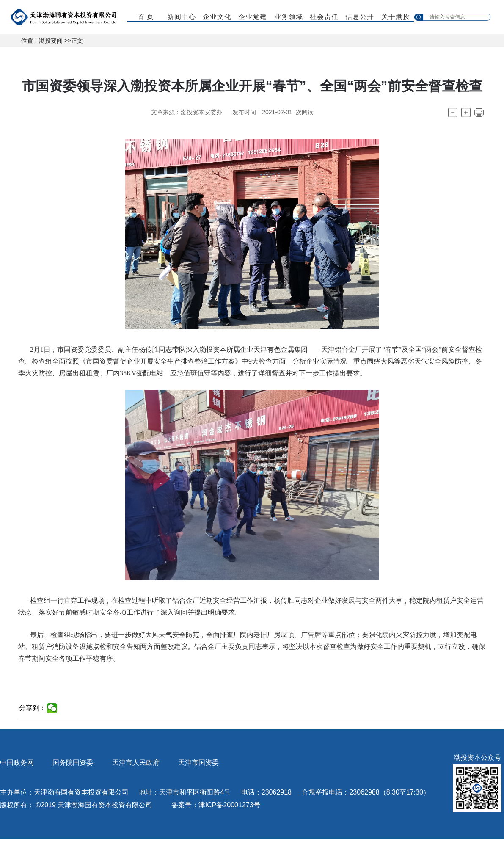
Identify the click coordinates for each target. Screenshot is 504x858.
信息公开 (360, 17)
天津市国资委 (198, 763)
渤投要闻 (51, 41)
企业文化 (217, 17)
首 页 (146, 17)
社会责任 (324, 17)
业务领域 (289, 17)
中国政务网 (17, 763)
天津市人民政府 (136, 763)
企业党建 (253, 17)
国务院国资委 (73, 763)
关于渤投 (396, 17)
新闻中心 (182, 17)
